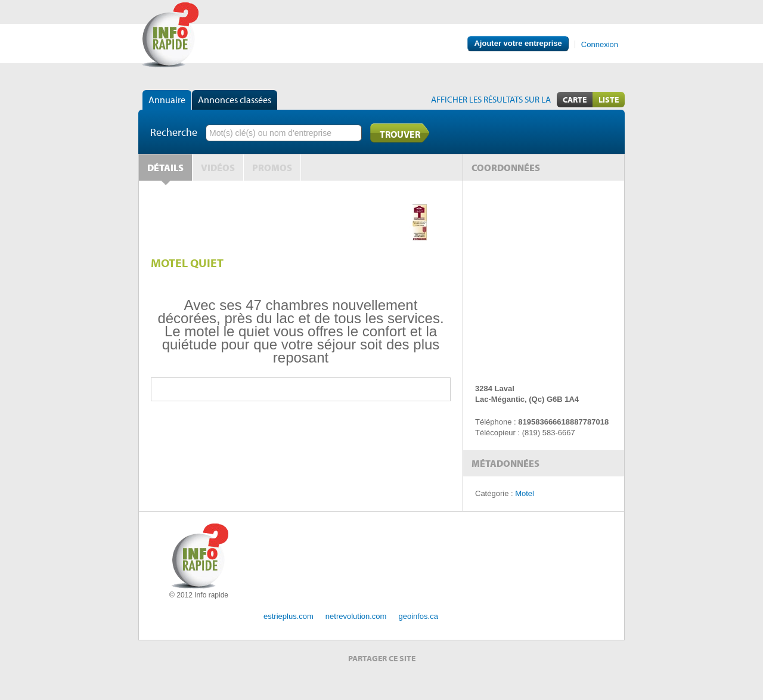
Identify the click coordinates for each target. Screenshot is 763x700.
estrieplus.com (289, 616)
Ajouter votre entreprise (518, 43)
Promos (272, 168)
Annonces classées (235, 100)
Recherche (174, 132)
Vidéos (218, 168)
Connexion (600, 44)
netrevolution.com (356, 616)
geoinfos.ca (418, 616)
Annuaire (167, 100)
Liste (609, 100)
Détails (165, 168)
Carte (575, 100)
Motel (525, 493)
